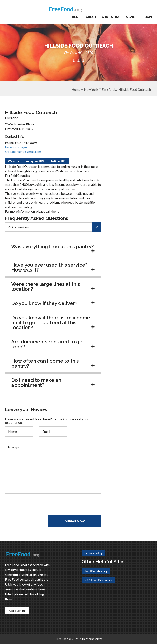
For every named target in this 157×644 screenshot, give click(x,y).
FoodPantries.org (96, 571)
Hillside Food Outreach (135, 89)
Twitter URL (58, 161)
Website (14, 161)
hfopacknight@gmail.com (23, 151)
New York (91, 89)
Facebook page (16, 147)
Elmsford (108, 89)
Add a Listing (17, 611)
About (91, 17)
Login (147, 17)
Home (76, 17)
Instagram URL (35, 161)
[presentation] (36, 508)
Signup (132, 17)
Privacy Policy (94, 553)
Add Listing (111, 17)
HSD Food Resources (98, 580)
